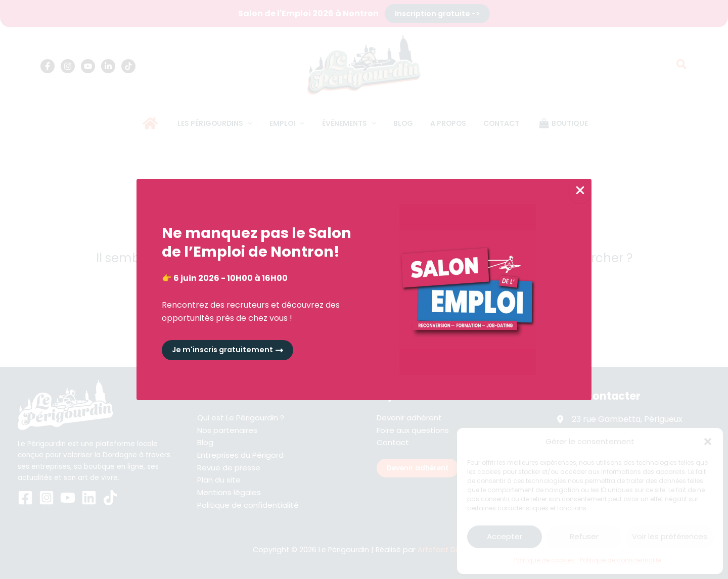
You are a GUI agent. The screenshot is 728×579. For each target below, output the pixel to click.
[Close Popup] (580, 191)
